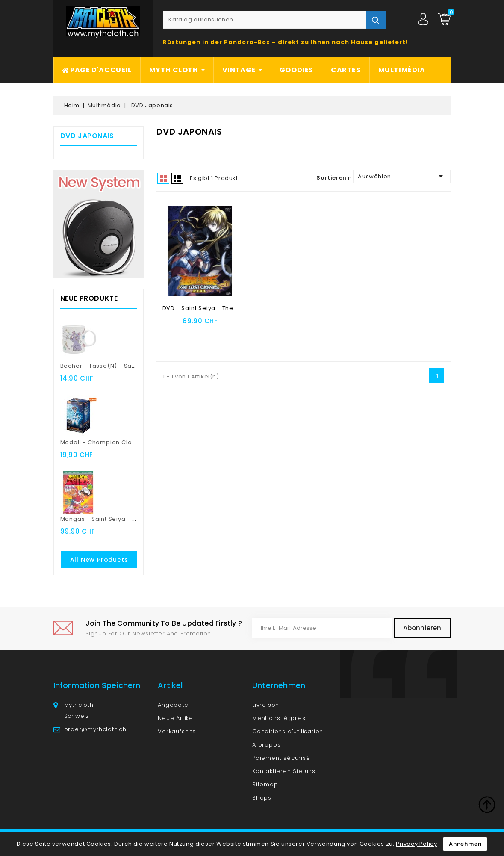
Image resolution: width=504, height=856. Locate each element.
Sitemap (265, 784)
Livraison (266, 705)
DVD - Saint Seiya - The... (200, 308)
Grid (163, 178)
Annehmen (465, 844)
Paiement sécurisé (281, 758)
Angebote (173, 705)
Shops (262, 798)
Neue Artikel (176, 718)
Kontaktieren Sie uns (284, 771)
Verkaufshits (177, 731)
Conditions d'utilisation (288, 731)
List (177, 178)
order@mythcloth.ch (95, 729)
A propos (266, 745)
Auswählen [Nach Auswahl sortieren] (402, 176)
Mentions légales (279, 718)
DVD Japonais (87, 136)
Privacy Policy (416, 844)
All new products (99, 560)
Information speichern (97, 685)
